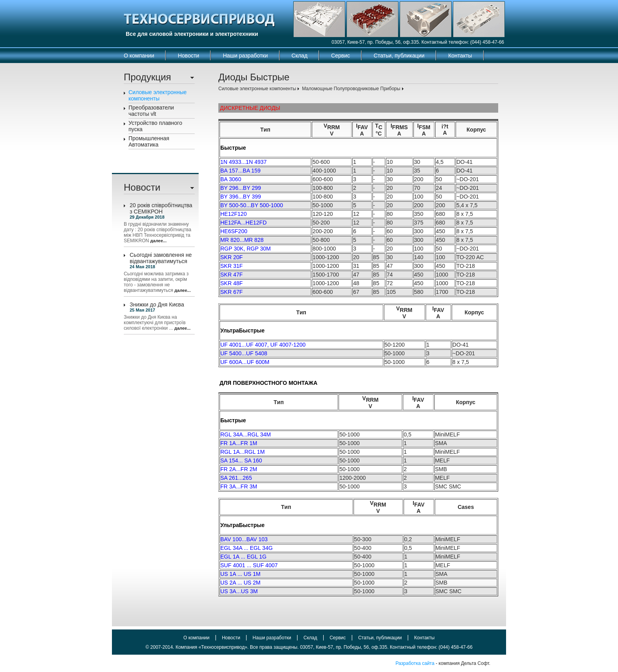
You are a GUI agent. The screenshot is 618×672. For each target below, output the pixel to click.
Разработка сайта (415, 663)
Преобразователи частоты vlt (151, 111)
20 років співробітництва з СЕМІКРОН (161, 208)
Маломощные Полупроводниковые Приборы (351, 89)
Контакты (460, 56)
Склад (300, 56)
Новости (188, 56)
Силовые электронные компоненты (158, 95)
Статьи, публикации (399, 56)
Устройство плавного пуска (155, 126)
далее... (158, 241)
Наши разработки (245, 56)
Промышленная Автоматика (149, 141)
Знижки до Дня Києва (157, 304)
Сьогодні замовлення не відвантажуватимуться (161, 258)
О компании (139, 56)
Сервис (341, 56)
